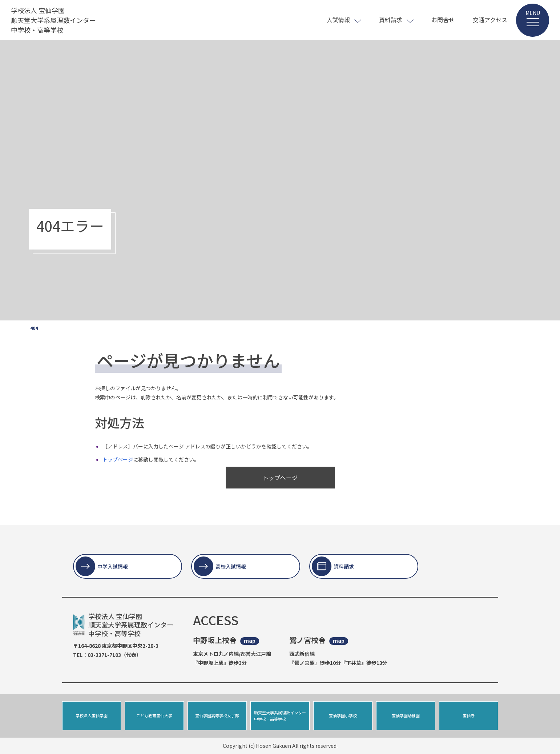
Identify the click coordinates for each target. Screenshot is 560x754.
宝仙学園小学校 (343, 715)
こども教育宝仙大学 (154, 715)
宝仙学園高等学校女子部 (217, 715)
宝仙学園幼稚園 (406, 715)
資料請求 (391, 20)
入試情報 (338, 20)
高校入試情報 (231, 566)
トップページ (118, 459)
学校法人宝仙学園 (92, 715)
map (250, 641)
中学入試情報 (113, 566)
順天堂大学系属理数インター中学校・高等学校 (280, 716)
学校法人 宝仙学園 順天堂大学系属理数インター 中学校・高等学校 (53, 20)
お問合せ (443, 20)
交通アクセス (490, 20)
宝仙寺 (469, 715)
